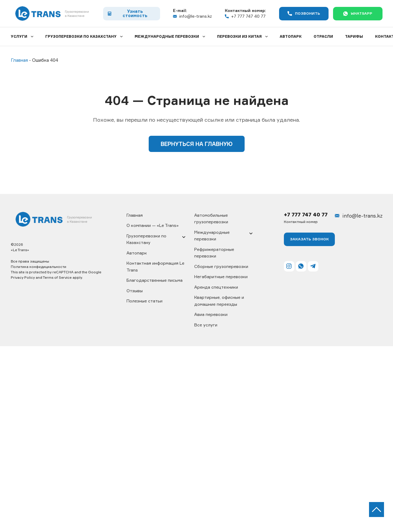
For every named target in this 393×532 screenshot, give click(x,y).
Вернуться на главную (197, 144)
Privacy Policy (23, 277)
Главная (135, 215)
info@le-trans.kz (192, 16)
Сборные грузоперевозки (221, 266)
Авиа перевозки (211, 314)
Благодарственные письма (155, 280)
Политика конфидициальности (39, 267)
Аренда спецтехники (216, 287)
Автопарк (291, 36)
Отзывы (135, 291)
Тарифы (354, 36)
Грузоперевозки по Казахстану (81, 36)
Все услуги (206, 325)
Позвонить (304, 14)
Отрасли (323, 36)
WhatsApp (358, 13)
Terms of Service (57, 277)
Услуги (19, 36)
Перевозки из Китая (239, 36)
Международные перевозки (167, 36)
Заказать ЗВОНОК (309, 239)
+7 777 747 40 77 (245, 16)
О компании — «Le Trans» (153, 225)
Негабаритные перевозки (221, 276)
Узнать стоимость (127, 13)
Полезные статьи (144, 301)
